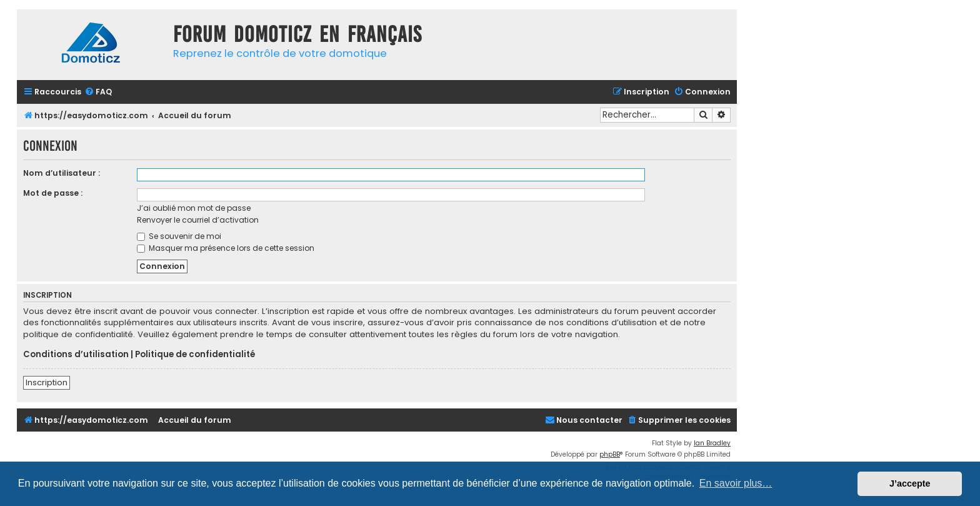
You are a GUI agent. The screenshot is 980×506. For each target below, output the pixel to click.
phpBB (610, 454)
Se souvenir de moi (179, 236)
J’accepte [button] (910, 483)
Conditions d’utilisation (76, 355)
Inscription (47, 382)
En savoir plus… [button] (736, 483)
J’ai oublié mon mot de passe (194, 208)
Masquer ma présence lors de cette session (226, 248)
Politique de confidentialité (195, 355)
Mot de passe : (53, 193)
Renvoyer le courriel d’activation (198, 220)
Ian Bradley (712, 443)
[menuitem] (98, 92)
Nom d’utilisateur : (62, 173)
